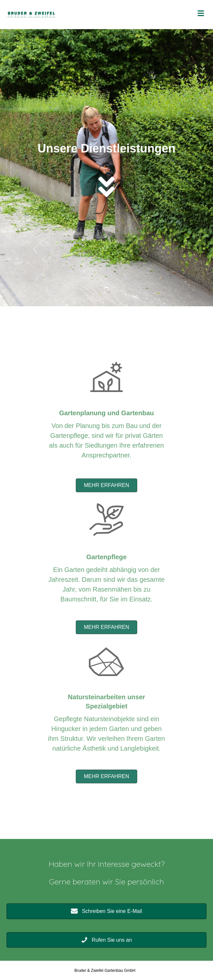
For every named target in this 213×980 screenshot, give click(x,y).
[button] (107, 493)
